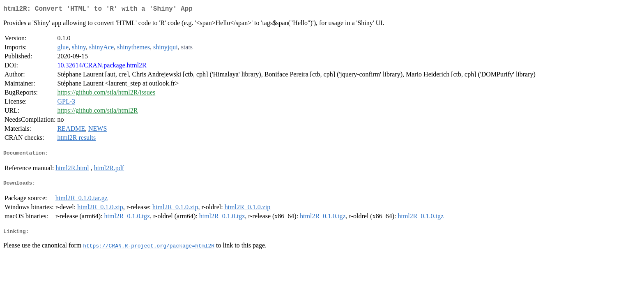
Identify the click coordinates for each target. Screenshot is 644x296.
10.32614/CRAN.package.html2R (102, 67)
